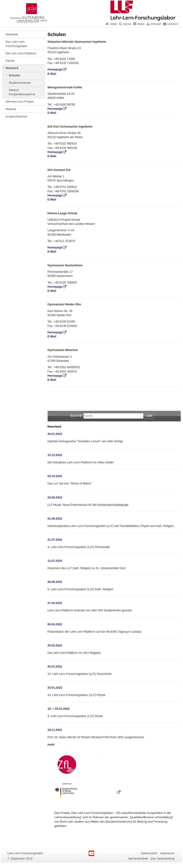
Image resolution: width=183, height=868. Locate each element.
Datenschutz (149, 853)
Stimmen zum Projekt (20, 102)
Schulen (14, 75)
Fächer (10, 61)
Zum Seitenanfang (162, 858)
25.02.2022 (55, 645)
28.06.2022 (55, 582)
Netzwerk (12, 68)
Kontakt (173, 24)
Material (11, 109)
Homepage (55, 69)
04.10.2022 (55, 476)
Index (141, 24)
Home (113, 24)
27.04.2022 (55, 603)
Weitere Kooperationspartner (22, 92)
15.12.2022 (55, 455)
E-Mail (52, 74)
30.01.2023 (55, 434)
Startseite (12, 34)
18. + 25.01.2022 (59, 709)
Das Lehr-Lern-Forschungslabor (16, 44)
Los (149, 416)
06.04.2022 (55, 624)
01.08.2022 (55, 519)
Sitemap (156, 24)
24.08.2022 (55, 497)
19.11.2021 (55, 730)
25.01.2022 (55, 666)
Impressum (167, 853)
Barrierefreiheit (138, 858)
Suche (127, 24)
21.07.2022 (55, 540)
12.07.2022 (55, 561)
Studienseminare (20, 83)
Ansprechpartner (16, 116)
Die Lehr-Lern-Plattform (21, 53)
